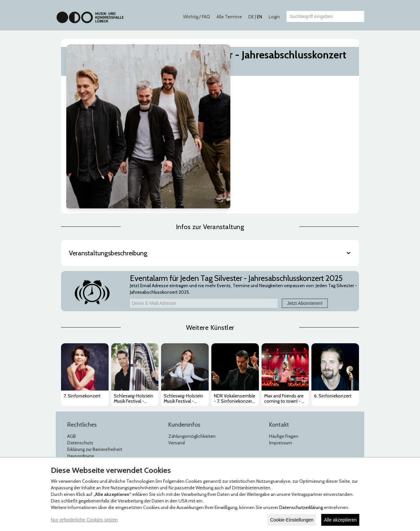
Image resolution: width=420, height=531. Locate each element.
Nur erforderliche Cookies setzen (84, 520)
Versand (177, 358)
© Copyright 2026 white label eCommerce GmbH (211, 449)
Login (274, 17)
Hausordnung (81, 371)
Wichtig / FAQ (197, 17)
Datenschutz (80, 358)
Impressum (281, 358)
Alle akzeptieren (340, 520)
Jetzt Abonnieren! (305, 218)
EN (260, 17)
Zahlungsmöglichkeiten (192, 351)
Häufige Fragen (284, 351)
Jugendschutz (81, 377)
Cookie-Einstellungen (292, 520)
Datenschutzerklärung (301, 507)
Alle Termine (229, 17)
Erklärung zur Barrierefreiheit (95, 364)
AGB (72, 351)
